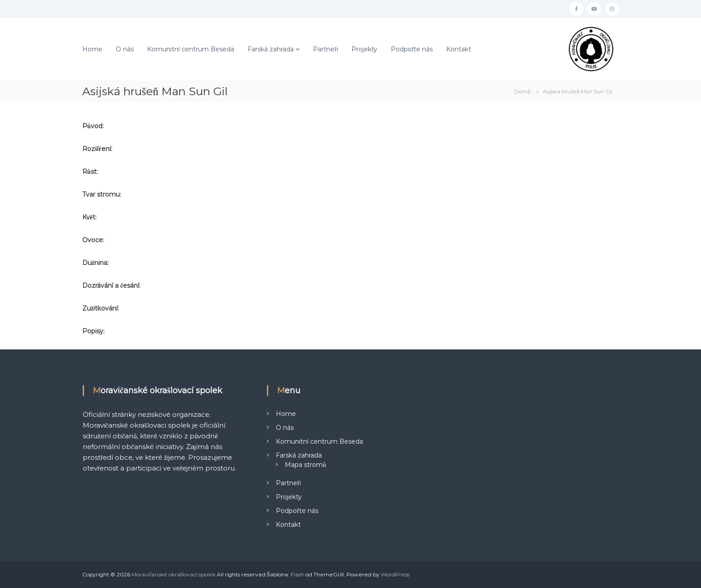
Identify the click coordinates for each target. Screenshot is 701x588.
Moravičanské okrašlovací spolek (173, 574)
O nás (125, 49)
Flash (297, 574)
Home (92, 49)
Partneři (325, 49)
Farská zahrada (271, 49)
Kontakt (459, 49)
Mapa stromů (305, 465)
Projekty (364, 49)
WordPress (395, 574)
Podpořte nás (412, 49)
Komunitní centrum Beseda (191, 49)
